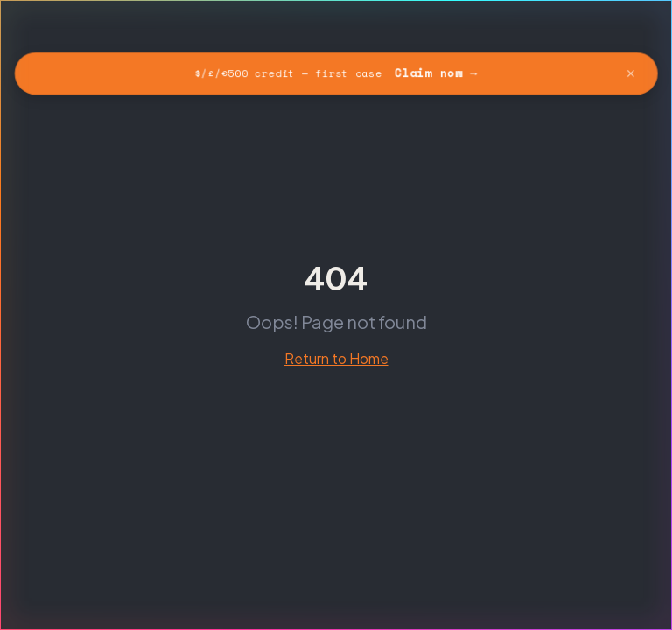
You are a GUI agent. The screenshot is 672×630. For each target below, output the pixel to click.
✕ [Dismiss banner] (633, 73)
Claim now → (437, 73)
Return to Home (336, 358)
